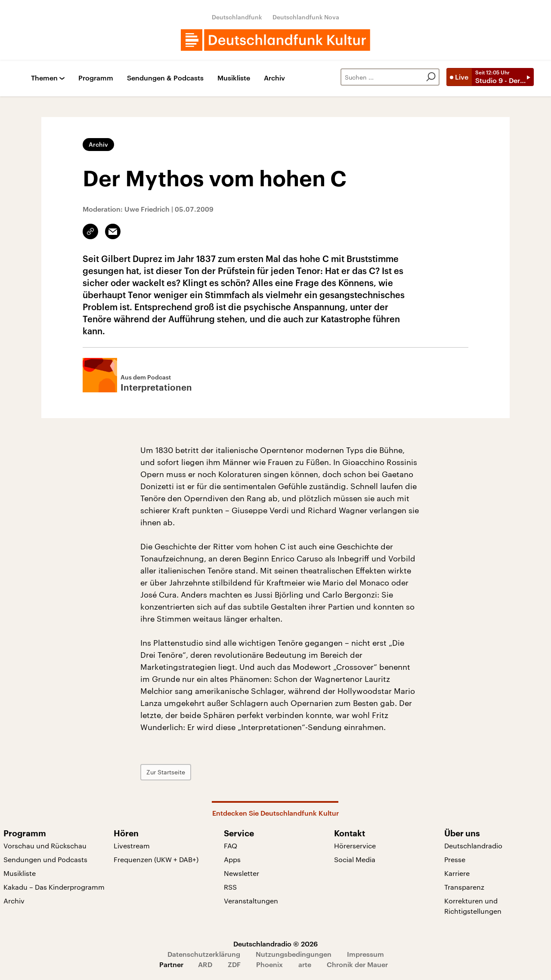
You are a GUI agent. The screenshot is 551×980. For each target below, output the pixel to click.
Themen (44, 78)
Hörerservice (355, 846)
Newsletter (241, 873)
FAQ (231, 846)
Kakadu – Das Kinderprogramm (54, 887)
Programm (96, 78)
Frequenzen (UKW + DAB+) (156, 859)
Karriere (457, 873)
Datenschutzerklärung (204, 954)
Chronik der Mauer (357, 964)
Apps (232, 859)
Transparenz (464, 887)
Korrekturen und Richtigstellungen (473, 906)
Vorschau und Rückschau (45, 846)
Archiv (274, 78)
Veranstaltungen (251, 901)
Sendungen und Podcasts (45, 859)
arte (305, 964)
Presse (455, 859)
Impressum (365, 954)
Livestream (132, 846)
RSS (230, 887)
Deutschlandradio (473, 846)
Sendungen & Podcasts (165, 78)
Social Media (355, 859)
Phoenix (269, 964)
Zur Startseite (166, 772)
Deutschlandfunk (237, 17)
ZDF (234, 964)
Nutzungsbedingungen (294, 954)
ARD (205, 964)
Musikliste (234, 78)
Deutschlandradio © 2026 (275, 944)
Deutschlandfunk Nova (306, 17)
